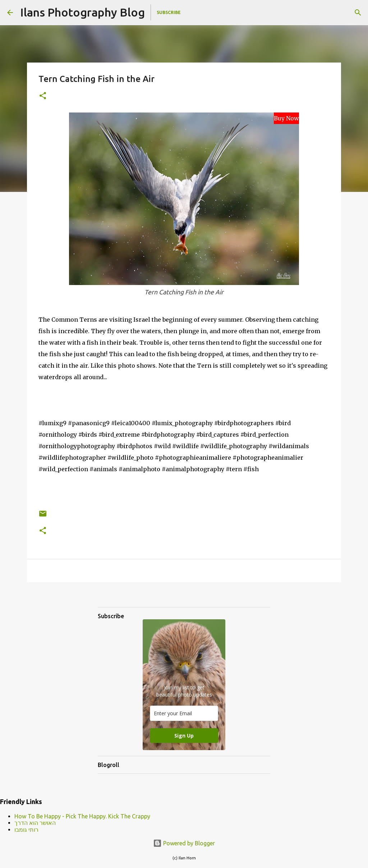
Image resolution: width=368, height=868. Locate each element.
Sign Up (184, 736)
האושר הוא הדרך (35, 823)
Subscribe (169, 12)
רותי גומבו (26, 830)
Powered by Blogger (184, 843)
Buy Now (286, 118)
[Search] (358, 13)
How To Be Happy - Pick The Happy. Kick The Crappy (82, 816)
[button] (43, 96)
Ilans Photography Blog (82, 12)
